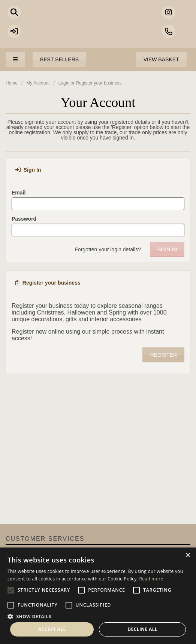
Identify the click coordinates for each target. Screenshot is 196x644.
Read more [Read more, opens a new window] (151, 579)
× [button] (188, 556)
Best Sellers (59, 59)
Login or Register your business (90, 83)
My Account (38, 83)
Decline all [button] (142, 629)
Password (24, 219)
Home (12, 83)
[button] (98, 616)
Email (19, 193)
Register (163, 355)
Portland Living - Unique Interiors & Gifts (98, 28)
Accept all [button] (52, 629)
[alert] (98, 596)
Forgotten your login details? (108, 249)
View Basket (161, 59)
